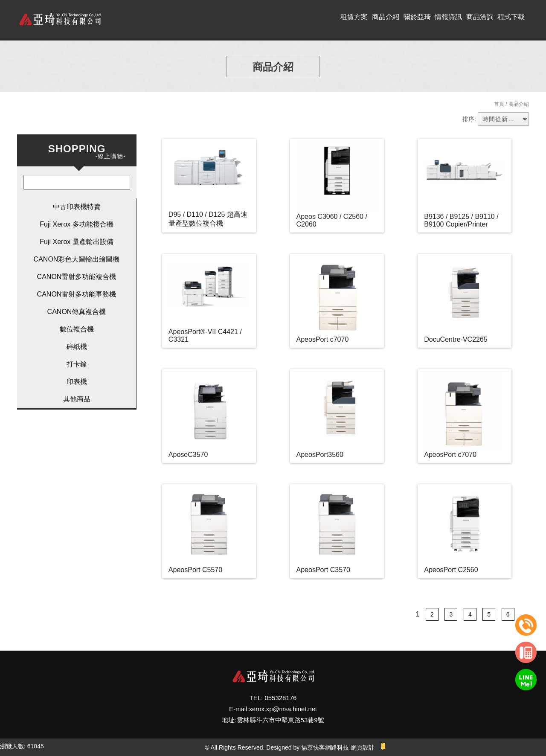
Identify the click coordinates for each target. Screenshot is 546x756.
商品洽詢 (480, 17)
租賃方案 (354, 17)
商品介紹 (386, 17)
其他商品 (77, 399)
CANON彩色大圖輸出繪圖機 (77, 259)
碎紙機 (77, 347)
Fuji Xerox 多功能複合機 (76, 224)
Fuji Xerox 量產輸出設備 (76, 242)
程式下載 (511, 17)
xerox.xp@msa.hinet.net (283, 709)
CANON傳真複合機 (77, 312)
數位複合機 (77, 329)
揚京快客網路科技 (325, 747)
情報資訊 (448, 17)
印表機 (77, 382)
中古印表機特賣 (77, 207)
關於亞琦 (417, 17)
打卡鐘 (77, 364)
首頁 (499, 104)
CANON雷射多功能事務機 (77, 294)
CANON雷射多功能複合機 (77, 277)
